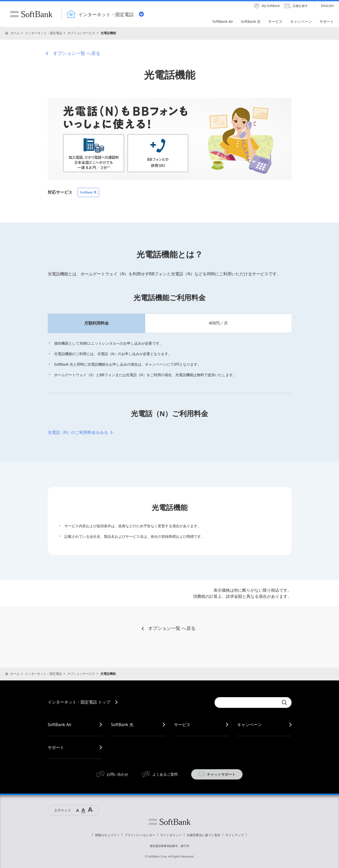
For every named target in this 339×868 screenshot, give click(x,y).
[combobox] (247, 703)
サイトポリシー (171, 835)
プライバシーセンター (140, 835)
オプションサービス (81, 33)
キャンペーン (249, 725)
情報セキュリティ (107, 835)
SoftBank (31, 14)
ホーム (15, 33)
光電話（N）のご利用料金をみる (78, 432)
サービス (182, 725)
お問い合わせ (118, 774)
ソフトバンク (170, 822)
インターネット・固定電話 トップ (79, 702)
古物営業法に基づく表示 (204, 835)
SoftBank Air (60, 725)
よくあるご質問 (165, 774)
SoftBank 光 (122, 725)
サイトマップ (235, 835)
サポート (56, 747)
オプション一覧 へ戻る (77, 53)
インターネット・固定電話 (44, 33)
